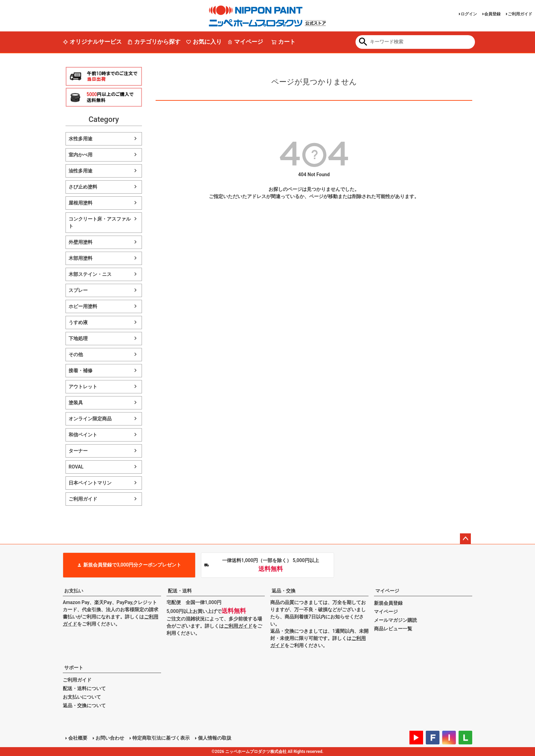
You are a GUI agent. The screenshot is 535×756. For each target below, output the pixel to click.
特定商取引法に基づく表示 (161, 738)
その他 (76, 354)
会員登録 (492, 14)
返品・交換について (84, 705)
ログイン (469, 14)
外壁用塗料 (81, 242)
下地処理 (78, 338)
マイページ (245, 42)
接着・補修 (81, 370)
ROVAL (76, 467)
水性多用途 (81, 139)
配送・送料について (84, 688)
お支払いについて (82, 697)
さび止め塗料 (83, 187)
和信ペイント (83, 435)
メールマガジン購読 (395, 620)
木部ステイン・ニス (90, 274)
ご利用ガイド (520, 14)
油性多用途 (81, 171)
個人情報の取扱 (215, 738)
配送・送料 (180, 591)
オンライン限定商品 (90, 419)
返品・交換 (284, 591)
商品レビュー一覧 (393, 629)
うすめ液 (78, 322)
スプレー (78, 290)
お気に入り (204, 42)
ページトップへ (465, 539)
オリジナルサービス (92, 42)
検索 (363, 42)
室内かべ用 (81, 155)
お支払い (74, 591)
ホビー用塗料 (83, 306)
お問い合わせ (110, 738)
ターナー (78, 451)
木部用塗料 (81, 258)
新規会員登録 (388, 603)
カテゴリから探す (154, 42)
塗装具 (76, 403)
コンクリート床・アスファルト (100, 222)
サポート (74, 668)
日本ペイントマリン (90, 483)
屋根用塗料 (81, 203)
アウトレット (83, 387)
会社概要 (78, 738)
